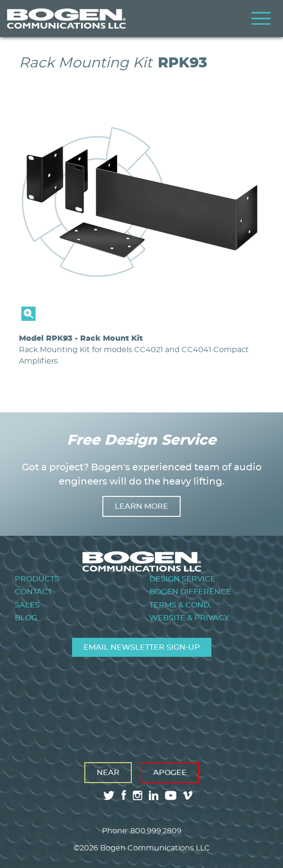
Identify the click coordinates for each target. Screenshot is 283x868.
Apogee (170, 773)
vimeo (189, 795)
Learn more (141, 506)
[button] (142, 318)
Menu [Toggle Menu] (261, 19)
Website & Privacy (189, 618)
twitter (109, 795)
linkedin (154, 795)
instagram (137, 795)
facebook (124, 795)
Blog (26, 618)
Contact (33, 592)
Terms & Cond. (180, 605)
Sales (27, 605)
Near (108, 773)
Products (37, 579)
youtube (171, 795)
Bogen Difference (190, 592)
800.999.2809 (156, 831)
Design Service (183, 579)
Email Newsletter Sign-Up (142, 647)
